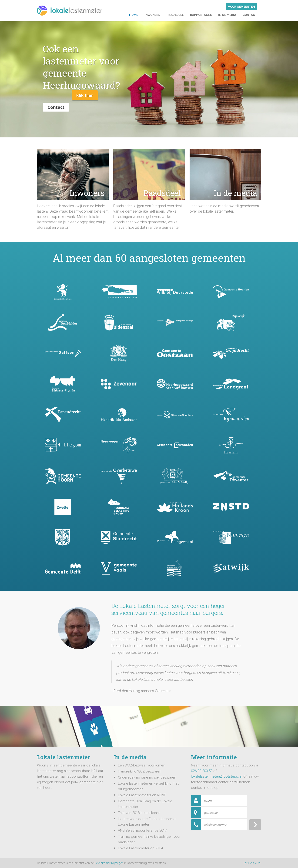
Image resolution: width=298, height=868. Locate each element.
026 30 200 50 (202, 771)
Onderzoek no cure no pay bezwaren (147, 777)
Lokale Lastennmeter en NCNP (142, 795)
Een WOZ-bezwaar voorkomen (142, 765)
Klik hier (85, 95)
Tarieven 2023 (252, 863)
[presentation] (226, 841)
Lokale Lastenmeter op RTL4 (141, 848)
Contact (56, 107)
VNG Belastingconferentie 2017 (142, 831)
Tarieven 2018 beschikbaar (139, 813)
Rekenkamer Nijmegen (109, 863)
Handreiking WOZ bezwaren (140, 771)
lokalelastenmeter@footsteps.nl (216, 776)
